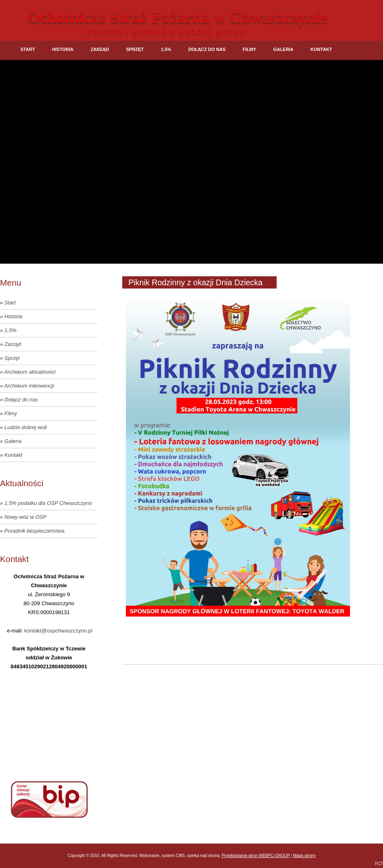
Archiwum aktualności (30, 372)
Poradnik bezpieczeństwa (34, 531)
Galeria (284, 49)
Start (28, 49)
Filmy (250, 49)
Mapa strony (304, 856)
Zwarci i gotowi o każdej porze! (167, 32)
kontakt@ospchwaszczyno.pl (58, 631)
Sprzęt (135, 49)
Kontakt (321, 49)
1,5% (166, 49)
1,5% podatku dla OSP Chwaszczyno (48, 503)
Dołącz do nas (207, 49)
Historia (63, 49)
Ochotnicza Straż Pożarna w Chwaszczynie (177, 18)
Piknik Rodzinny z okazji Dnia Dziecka (195, 282)
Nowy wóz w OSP (25, 517)
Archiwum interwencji (29, 386)
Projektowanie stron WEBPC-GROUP (256, 856)
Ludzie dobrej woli (26, 427)
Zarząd (100, 49)
